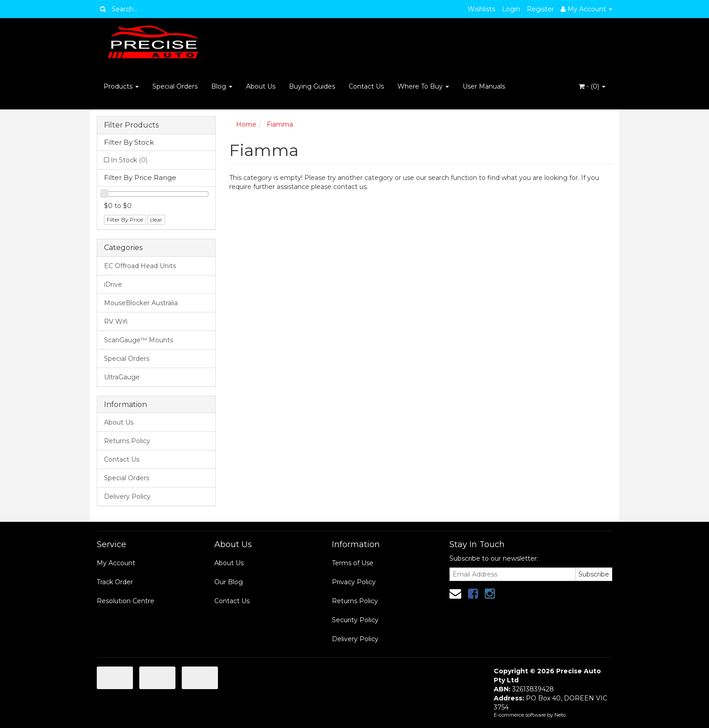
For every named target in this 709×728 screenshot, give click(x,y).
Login (511, 9)
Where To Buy (423, 86)
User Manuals (484, 86)
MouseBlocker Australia (141, 303)
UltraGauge (122, 377)
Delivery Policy (127, 496)
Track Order (115, 582)
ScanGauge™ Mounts (139, 340)
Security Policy (355, 620)
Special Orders (175, 86)
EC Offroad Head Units (140, 266)
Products (121, 86)
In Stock (129, 160)
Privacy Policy (354, 582)
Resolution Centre (125, 601)
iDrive (113, 284)
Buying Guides (312, 86)
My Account (116, 563)
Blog (222, 86)
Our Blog (229, 582)
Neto (560, 715)
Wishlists (481, 9)
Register (540, 9)
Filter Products (131, 125)
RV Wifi (116, 321)
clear (156, 220)
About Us (261, 86)
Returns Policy (127, 441)
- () (592, 86)
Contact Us (366, 86)
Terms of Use (353, 563)
